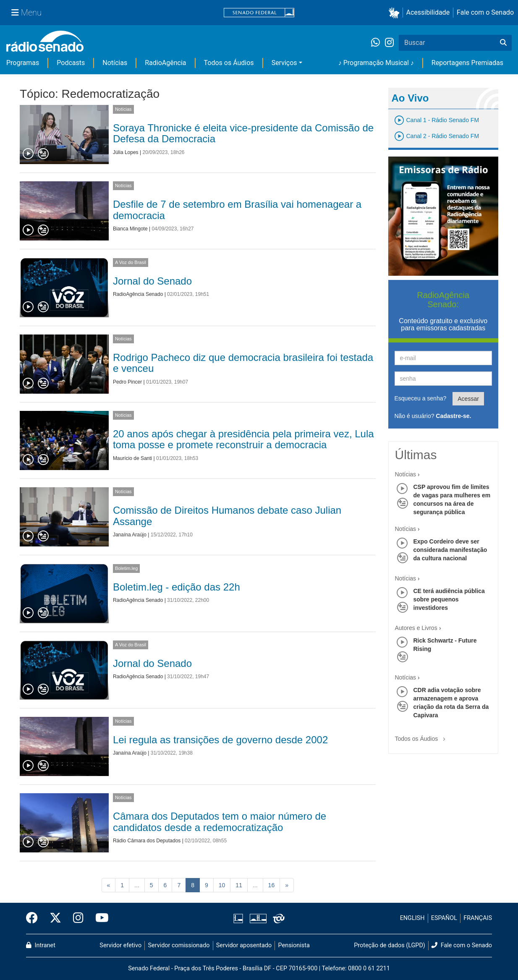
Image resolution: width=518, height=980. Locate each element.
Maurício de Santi (132, 458)
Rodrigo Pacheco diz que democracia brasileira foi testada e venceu (243, 363)
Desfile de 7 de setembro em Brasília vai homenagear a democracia (237, 210)
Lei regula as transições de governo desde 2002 (220, 740)
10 (222, 885)
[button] (396, 13)
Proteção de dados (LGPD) (390, 945)
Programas (23, 63)
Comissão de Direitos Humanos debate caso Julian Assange (227, 516)
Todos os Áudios (229, 63)
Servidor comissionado (179, 945)
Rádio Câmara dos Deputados (147, 841)
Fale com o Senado (485, 12)
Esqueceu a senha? (421, 398)
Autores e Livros (416, 628)
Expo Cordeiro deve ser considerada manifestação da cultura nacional (450, 550)
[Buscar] (503, 43)
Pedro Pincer (127, 382)
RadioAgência (165, 63)
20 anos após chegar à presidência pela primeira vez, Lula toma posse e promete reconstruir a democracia (243, 439)
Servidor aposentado (244, 945)
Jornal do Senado (152, 281)
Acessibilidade (428, 12)
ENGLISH (412, 918)
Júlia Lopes (126, 152)
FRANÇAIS (478, 918)
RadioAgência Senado (138, 294)
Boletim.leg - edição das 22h (177, 587)
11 (239, 885)
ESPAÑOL (444, 918)
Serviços (284, 63)
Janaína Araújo (130, 535)
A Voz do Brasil (131, 262)
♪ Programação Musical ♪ (376, 63)
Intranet (41, 945)
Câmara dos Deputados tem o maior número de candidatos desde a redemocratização (220, 822)
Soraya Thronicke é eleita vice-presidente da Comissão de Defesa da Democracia (243, 133)
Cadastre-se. (453, 416)
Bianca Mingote (130, 229)
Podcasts (71, 63)
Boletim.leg (126, 568)
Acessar (468, 399)
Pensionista (294, 945)
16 (272, 885)
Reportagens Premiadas (467, 63)
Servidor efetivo (120, 945)
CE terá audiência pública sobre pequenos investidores (449, 599)
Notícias (115, 63)
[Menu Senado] (26, 13)
